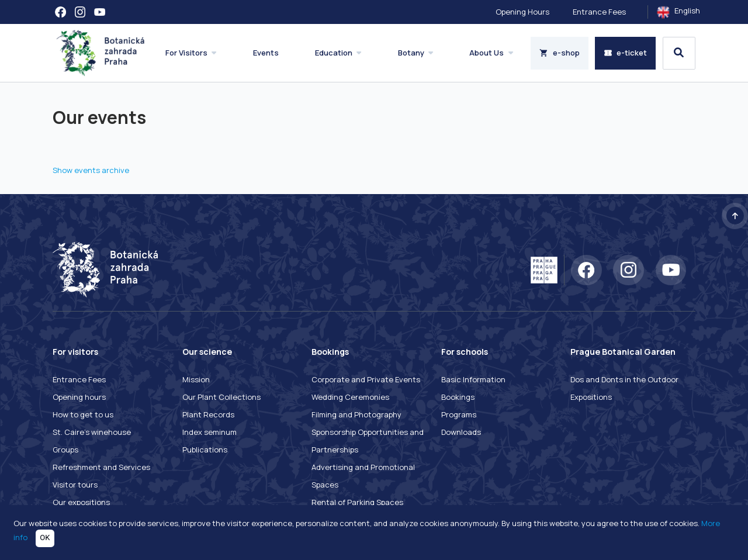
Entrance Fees (599, 12)
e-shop (560, 53)
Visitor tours (75, 485)
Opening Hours (522, 12)
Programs (459, 414)
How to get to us (83, 414)
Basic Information (473, 379)
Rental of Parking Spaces (357, 502)
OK (45, 537)
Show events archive (91, 170)
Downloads (461, 432)
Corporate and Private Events (366, 379)
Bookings (458, 397)
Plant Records (208, 414)
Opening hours (79, 397)
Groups (65, 450)
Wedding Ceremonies (350, 397)
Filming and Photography (356, 414)
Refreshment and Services (101, 467)
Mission (196, 379)
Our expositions (81, 502)
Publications (205, 450)
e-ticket (626, 53)
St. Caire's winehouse (92, 432)
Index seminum (209, 432)
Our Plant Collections (221, 397)
